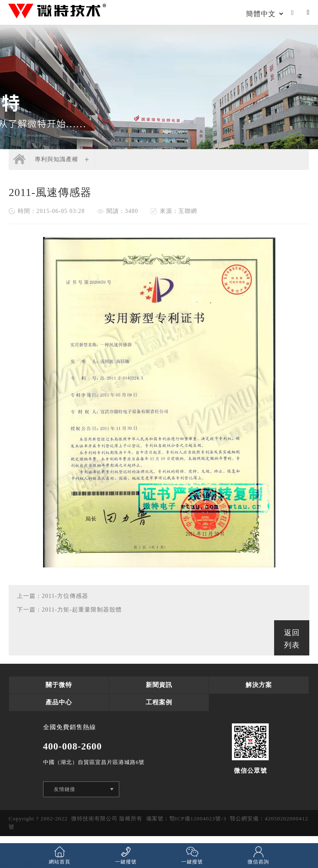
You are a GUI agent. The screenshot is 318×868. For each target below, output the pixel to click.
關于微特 (59, 685)
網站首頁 (60, 855)
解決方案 (259, 685)
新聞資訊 (159, 685)
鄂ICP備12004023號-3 (198, 818)
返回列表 (292, 639)
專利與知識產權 (57, 159)
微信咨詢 (258, 855)
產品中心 (59, 702)
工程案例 (159, 702)
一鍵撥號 (126, 855)
